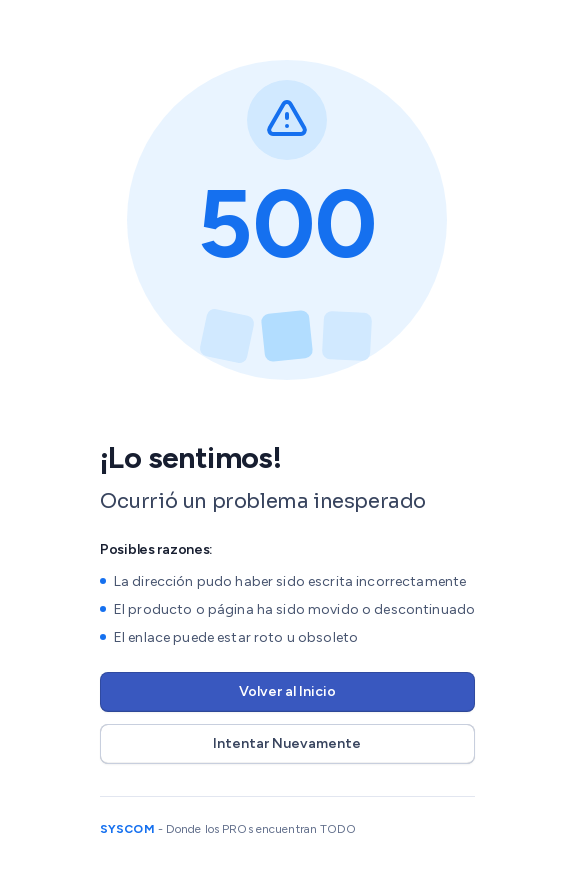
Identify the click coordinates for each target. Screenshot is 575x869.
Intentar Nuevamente (287, 743)
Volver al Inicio (287, 691)
